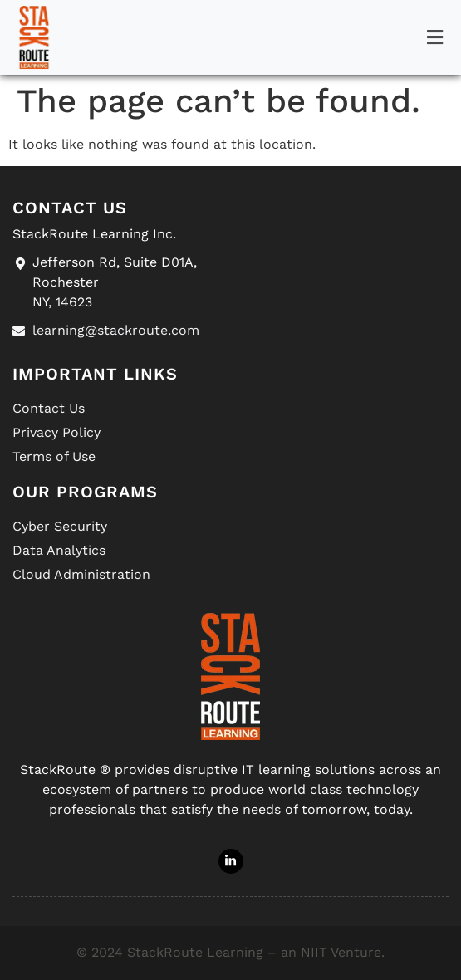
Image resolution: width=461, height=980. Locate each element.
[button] (434, 38)
